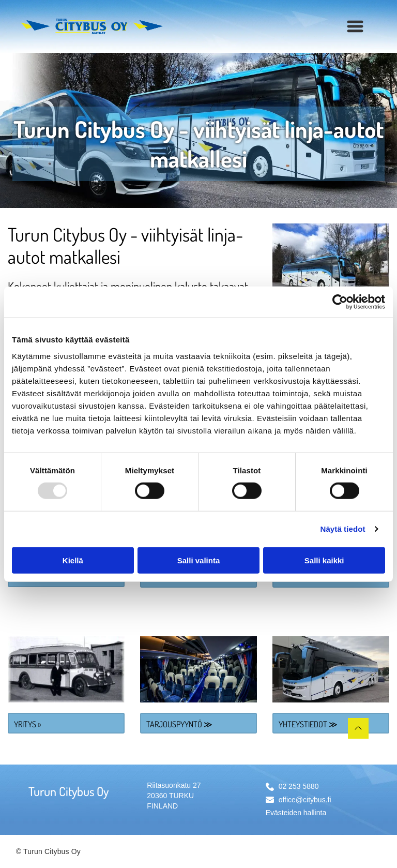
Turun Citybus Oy (68, 791)
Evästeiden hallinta (296, 813)
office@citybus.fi (305, 800)
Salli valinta (199, 560)
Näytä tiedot (343, 529)
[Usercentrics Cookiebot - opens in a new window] (340, 302)
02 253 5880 (299, 786)
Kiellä (73, 560)
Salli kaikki (324, 560)
